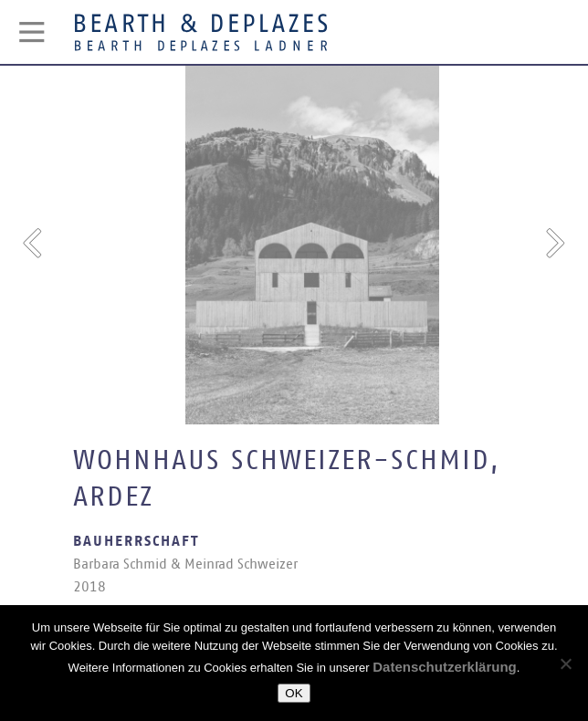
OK (294, 693)
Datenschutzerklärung (445, 667)
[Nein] (565, 664)
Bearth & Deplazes (201, 32)
